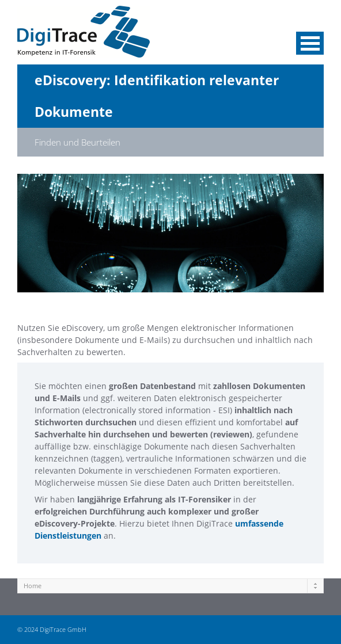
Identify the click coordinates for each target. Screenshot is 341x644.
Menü (310, 43)
